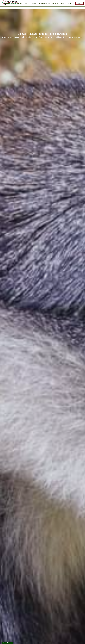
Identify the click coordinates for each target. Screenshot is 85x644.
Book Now (80, 3)
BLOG (63, 4)
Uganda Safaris (31, 4)
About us (55, 4)
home (7, 4)
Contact (70, 4)
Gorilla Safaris (17, 4)
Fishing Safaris (44, 4)
